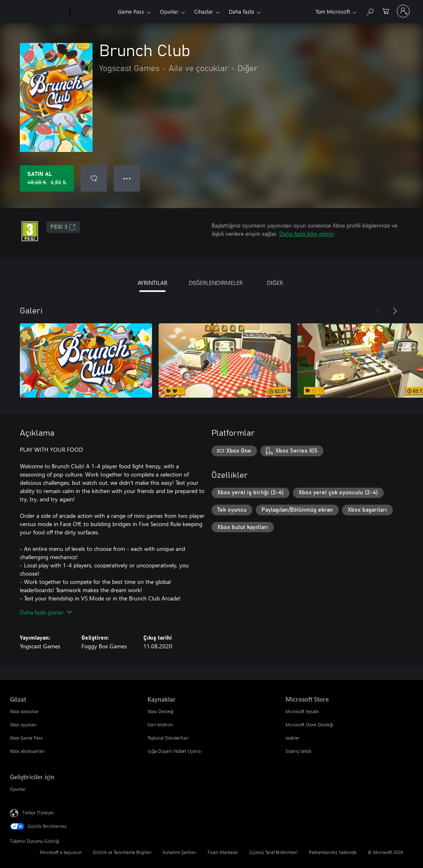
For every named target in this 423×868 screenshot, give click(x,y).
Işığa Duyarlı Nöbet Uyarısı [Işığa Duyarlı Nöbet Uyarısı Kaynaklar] (175, 751)
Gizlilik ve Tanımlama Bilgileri (122, 852)
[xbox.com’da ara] (370, 11)
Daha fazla (241, 11)
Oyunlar (169, 11)
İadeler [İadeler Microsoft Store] (292, 738)
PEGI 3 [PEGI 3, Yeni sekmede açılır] (63, 227)
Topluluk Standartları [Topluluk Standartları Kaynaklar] (168, 738)
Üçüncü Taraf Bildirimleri (273, 852)
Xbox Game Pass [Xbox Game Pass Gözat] (26, 738)
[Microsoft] (38, 12)
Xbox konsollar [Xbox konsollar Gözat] (24, 711)
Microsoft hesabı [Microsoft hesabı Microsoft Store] (302, 711)
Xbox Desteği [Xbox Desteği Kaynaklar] (161, 711)
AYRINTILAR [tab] (152, 283)
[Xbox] (93, 12)
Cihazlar (204, 11)
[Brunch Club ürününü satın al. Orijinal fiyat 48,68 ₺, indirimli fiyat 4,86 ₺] (47, 178)
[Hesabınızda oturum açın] (403, 11)
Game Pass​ (131, 11)
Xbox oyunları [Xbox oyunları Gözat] (23, 725)
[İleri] (395, 311)
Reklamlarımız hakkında (333, 852)
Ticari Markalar (223, 852)
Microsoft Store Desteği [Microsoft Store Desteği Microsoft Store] (309, 725)
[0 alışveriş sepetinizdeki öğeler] (386, 11)
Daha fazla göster (46, 612)
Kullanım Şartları (179, 852)
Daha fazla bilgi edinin (307, 234)
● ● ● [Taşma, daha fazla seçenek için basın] (127, 178)
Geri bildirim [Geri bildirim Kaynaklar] (160, 725)
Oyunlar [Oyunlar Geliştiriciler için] (18, 789)
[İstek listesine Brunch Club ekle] (94, 178)
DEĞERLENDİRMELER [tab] (216, 283)
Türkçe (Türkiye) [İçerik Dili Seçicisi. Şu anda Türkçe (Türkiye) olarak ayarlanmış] (38, 812)
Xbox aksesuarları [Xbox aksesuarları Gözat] (27, 751)
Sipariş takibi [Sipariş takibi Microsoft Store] (298, 751)
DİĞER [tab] (275, 283)
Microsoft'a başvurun (61, 852)
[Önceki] (378, 311)
